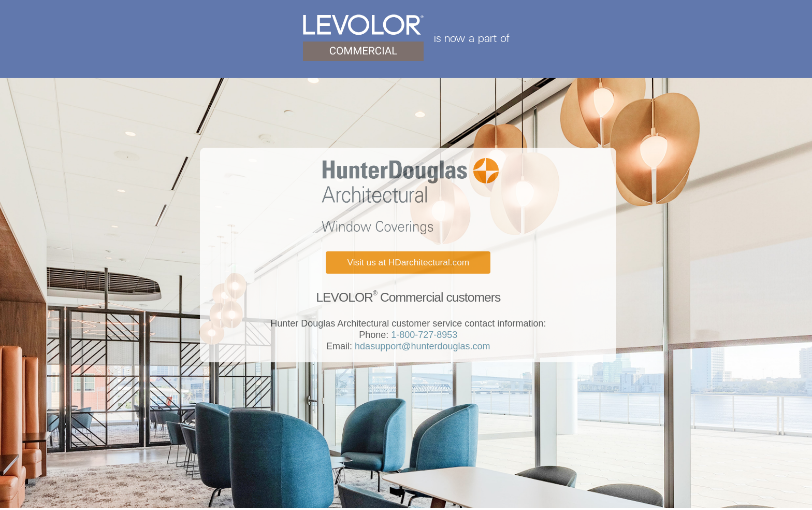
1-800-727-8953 (423, 335)
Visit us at (408, 262)
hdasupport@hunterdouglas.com (421, 346)
